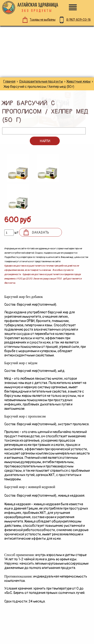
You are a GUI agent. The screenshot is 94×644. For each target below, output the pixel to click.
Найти (45, 141)
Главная (9, 82)
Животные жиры (79, 82)
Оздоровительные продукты (41, 82)
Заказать (40, 233)
